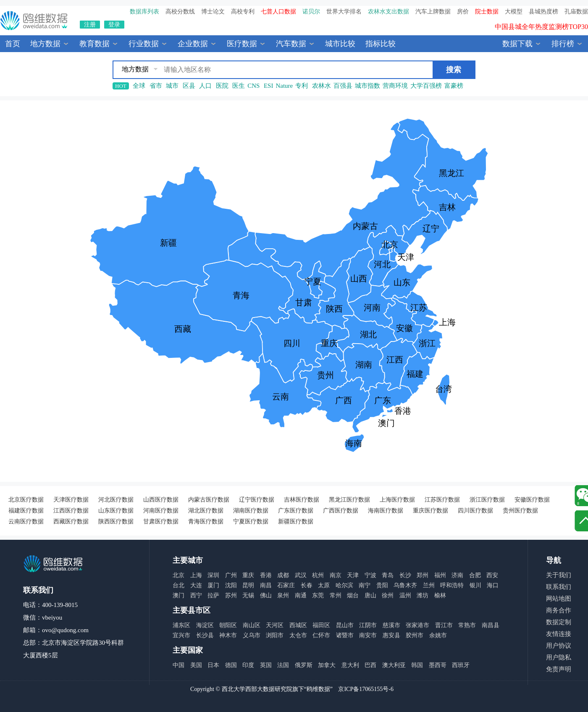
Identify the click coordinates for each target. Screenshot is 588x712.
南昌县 (491, 625)
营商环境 (395, 86)
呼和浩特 (452, 585)
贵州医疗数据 (520, 511)
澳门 (178, 595)
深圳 (213, 575)
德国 (231, 665)
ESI (269, 86)
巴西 (370, 665)
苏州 (231, 595)
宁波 (370, 575)
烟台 (353, 595)
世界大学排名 (344, 12)
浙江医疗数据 (487, 500)
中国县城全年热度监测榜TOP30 (541, 28)
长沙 (405, 575)
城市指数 (367, 86)
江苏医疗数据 (442, 500)
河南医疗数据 (161, 511)
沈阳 (231, 585)
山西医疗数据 (161, 500)
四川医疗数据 (475, 511)
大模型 (514, 12)
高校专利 (243, 12)
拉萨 (213, 595)
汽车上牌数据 (433, 12)
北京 (178, 575)
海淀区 (205, 625)
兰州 (429, 585)
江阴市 (368, 625)
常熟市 (467, 625)
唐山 (370, 595)
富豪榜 (454, 86)
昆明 (248, 585)
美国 (196, 665)
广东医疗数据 (296, 511)
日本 (213, 665)
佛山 (266, 595)
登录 (114, 25)
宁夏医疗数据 (251, 522)
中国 (178, 665)
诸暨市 (345, 635)
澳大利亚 (394, 665)
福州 (440, 575)
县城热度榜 (543, 12)
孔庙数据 (576, 12)
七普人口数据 (278, 12)
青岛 (388, 575)
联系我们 (559, 587)
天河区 (275, 625)
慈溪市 (391, 625)
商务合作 (559, 610)
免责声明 (559, 669)
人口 (205, 86)
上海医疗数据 (397, 500)
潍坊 (423, 595)
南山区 (252, 625)
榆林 (440, 595)
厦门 (213, 585)
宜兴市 (181, 635)
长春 (307, 585)
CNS (253, 86)
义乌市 (252, 635)
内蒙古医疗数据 (209, 500)
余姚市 (438, 635)
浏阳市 (275, 635)
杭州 (318, 575)
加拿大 (327, 665)
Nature (284, 86)
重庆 (248, 575)
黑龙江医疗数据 (349, 500)
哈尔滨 (344, 585)
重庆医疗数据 (430, 511)
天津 (353, 575)
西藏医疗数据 (71, 522)
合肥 (475, 575)
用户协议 (559, 646)
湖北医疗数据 (206, 511)
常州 (336, 595)
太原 (324, 585)
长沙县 (205, 635)
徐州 (388, 595)
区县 (189, 86)
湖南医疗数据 (251, 511)
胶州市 (415, 635)
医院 (222, 86)
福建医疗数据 (26, 511)
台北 (178, 585)
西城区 (298, 625)
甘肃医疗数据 (161, 522)
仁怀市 (321, 635)
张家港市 (417, 625)
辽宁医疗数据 (257, 500)
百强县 (343, 86)
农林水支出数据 (388, 12)
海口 (493, 585)
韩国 (417, 665)
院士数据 (487, 12)
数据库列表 (144, 12)
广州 (231, 575)
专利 (302, 86)
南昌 (266, 585)
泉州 (283, 595)
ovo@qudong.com (65, 630)
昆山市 (345, 625)
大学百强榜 (426, 86)
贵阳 (382, 585)
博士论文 (213, 12)
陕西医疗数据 (116, 522)
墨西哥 (438, 665)
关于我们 (559, 575)
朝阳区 (228, 625)
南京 (336, 575)
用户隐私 (559, 657)
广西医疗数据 (341, 511)
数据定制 (559, 622)
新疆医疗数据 (296, 522)
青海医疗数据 (206, 522)
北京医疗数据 (26, 500)
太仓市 (298, 635)
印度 (248, 665)
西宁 (196, 595)
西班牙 (461, 665)
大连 (196, 585)
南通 (301, 595)
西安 (492, 575)
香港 (266, 575)
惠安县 (391, 635)
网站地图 (559, 599)
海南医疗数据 (386, 511)
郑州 (423, 575)
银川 (475, 585)
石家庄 (286, 585)
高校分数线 (180, 12)
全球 (139, 86)
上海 (196, 575)
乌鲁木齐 (405, 585)
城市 (172, 86)
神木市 (228, 635)
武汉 (301, 575)
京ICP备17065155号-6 (366, 689)
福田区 (321, 625)
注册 (90, 25)
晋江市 (444, 625)
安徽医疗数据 (532, 500)
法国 (283, 665)
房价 (463, 12)
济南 (457, 575)
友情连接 (559, 634)
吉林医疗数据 (302, 500)
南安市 (368, 635)
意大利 (350, 665)
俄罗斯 (304, 665)
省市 (156, 86)
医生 (239, 86)
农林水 (322, 86)
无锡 (248, 595)
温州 (405, 595)
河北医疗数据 (116, 500)
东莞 (318, 595)
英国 (266, 665)
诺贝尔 (311, 12)
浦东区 (181, 625)
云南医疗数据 (26, 522)
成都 (283, 575)
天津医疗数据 (71, 500)
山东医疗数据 (116, 511)
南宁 (365, 585)
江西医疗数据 (71, 511)
